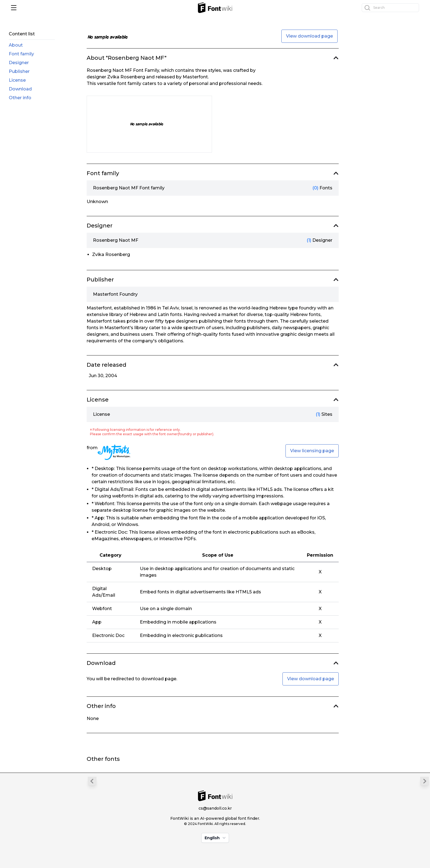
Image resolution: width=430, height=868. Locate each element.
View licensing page (312, 451)
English (216, 838)
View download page (309, 36)
